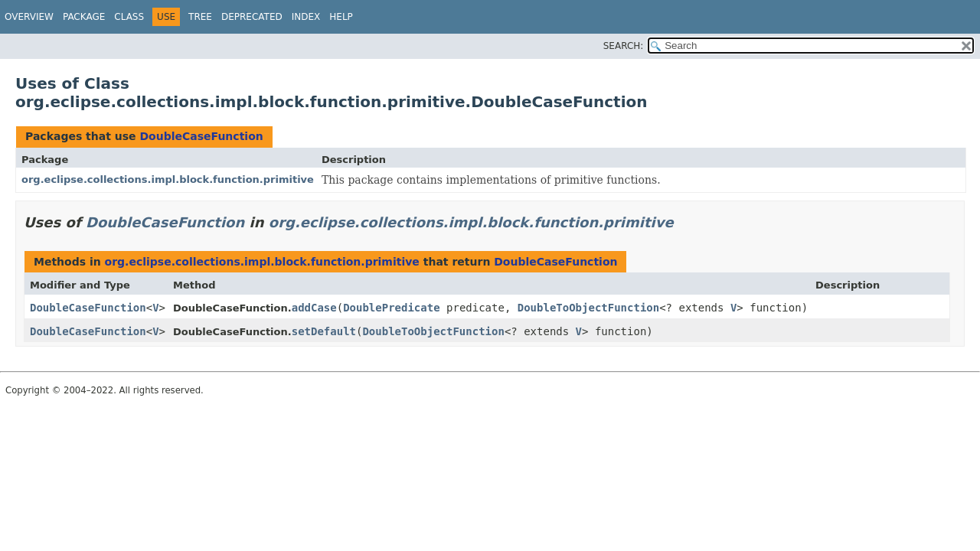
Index (306, 17)
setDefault (324, 331)
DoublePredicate (391, 308)
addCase (314, 308)
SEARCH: (624, 46)
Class (129, 17)
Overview (29, 17)
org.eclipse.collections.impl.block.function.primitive (168, 179)
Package (84, 17)
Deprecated (252, 17)
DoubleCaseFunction (201, 136)
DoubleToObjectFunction (588, 308)
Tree (200, 17)
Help (341, 17)
